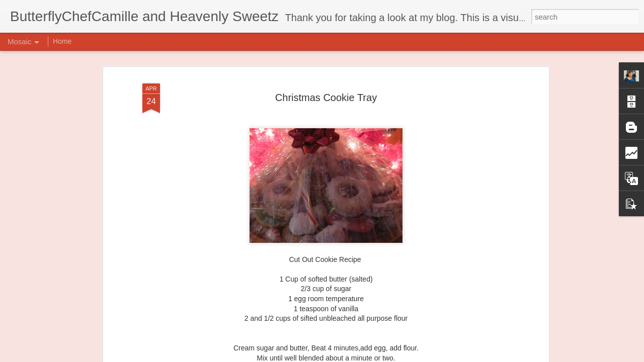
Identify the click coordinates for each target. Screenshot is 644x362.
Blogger (353, 356)
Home (62, 41)
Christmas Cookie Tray (326, 84)
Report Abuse (383, 356)
